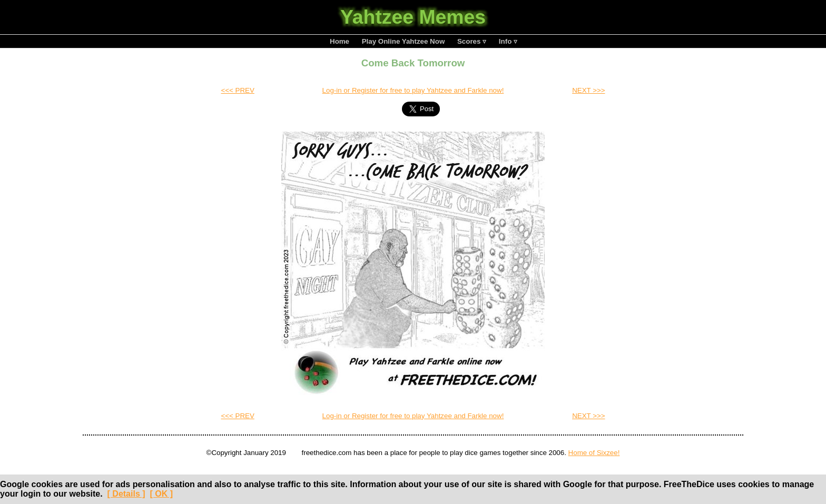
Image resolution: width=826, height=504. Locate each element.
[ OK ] (161, 494)
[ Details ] (126, 494)
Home (340, 41)
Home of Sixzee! (594, 453)
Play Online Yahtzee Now (404, 41)
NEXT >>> (588, 90)
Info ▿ (508, 41)
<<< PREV (237, 90)
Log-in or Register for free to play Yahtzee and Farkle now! (413, 90)
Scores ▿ (472, 41)
